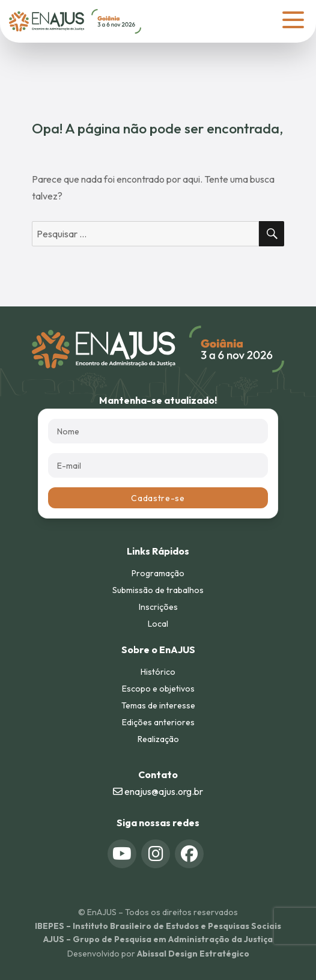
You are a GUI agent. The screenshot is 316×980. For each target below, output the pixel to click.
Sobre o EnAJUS (158, 650)
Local (158, 624)
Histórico (158, 672)
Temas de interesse (158, 705)
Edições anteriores (158, 722)
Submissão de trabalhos (158, 590)
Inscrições (158, 607)
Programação (158, 573)
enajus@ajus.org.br (158, 791)
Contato (158, 775)
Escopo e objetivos (158, 689)
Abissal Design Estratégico (193, 954)
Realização (158, 739)
